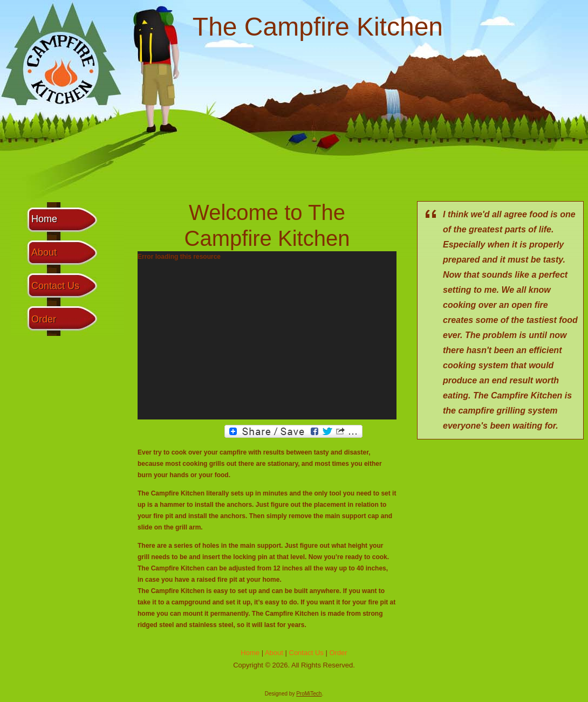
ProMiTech (309, 694)
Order (44, 319)
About (44, 252)
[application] (267, 335)
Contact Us (55, 286)
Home (44, 219)
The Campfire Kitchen (318, 27)
